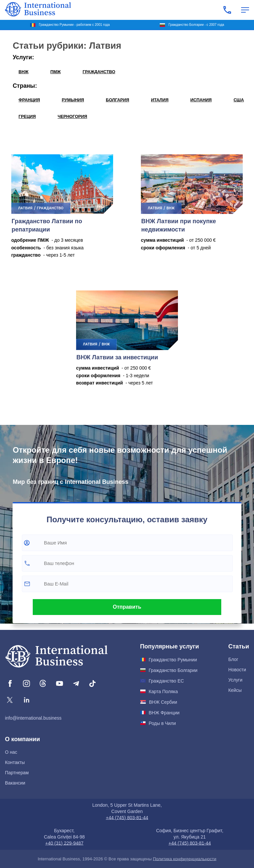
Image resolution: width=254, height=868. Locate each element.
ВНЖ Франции (164, 713)
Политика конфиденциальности (185, 859)
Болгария (117, 100)
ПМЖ (55, 72)
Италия (160, 100)
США (239, 100)
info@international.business (33, 718)
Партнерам (17, 773)
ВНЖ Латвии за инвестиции (117, 357)
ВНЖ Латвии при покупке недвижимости (179, 225)
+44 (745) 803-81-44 (127, 818)
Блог (233, 659)
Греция (27, 116)
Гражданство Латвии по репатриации (47, 225)
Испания (201, 100)
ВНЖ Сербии (163, 702)
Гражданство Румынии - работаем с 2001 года (74, 25)
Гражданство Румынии (173, 660)
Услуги (235, 680)
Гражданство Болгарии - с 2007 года (196, 25)
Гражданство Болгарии (173, 670)
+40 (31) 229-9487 (64, 843)
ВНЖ (23, 72)
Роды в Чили (162, 723)
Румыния (73, 100)
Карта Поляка (163, 691)
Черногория (72, 116)
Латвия (25, 208)
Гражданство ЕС (166, 681)
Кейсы (235, 690)
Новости (237, 670)
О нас (11, 752)
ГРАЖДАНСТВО (99, 72)
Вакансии (15, 783)
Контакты (15, 762)
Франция (29, 100)
